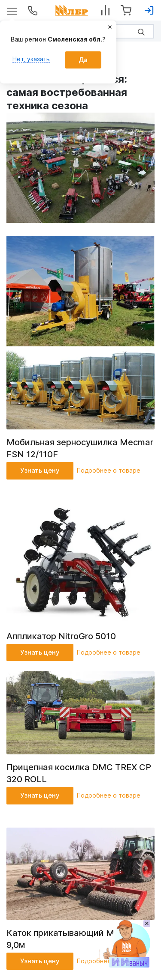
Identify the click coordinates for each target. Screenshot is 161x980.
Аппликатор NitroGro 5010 (61, 636)
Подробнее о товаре (109, 470)
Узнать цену (40, 470)
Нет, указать (31, 59)
